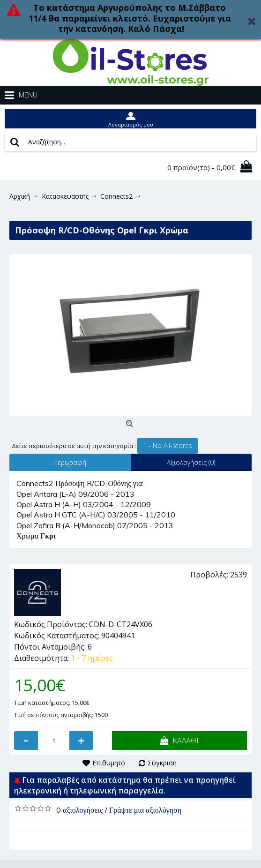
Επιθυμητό (109, 763)
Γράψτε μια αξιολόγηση (145, 810)
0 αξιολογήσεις (79, 810)
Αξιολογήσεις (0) (191, 462)
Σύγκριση (162, 763)
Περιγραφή (70, 462)
